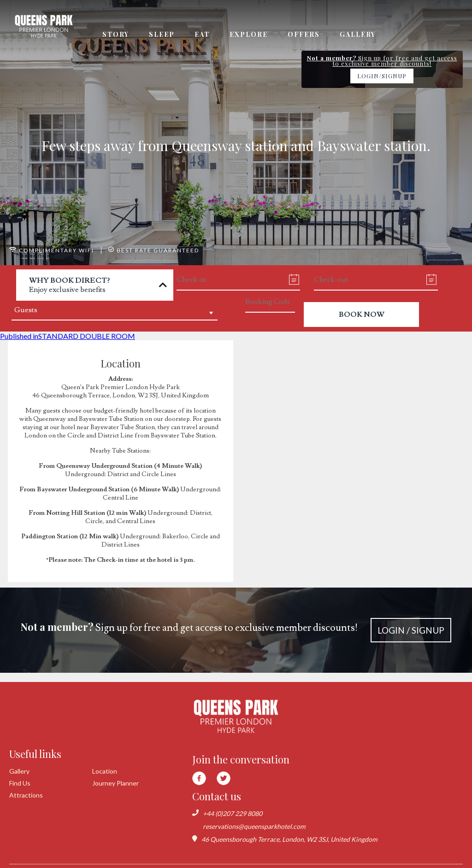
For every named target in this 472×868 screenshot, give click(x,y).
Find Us (20, 783)
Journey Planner (115, 783)
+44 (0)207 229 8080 (233, 813)
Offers (304, 34)
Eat (202, 34)
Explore (249, 34)
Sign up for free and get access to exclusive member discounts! (236, 630)
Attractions (26, 795)
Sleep (162, 34)
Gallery (358, 34)
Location (105, 771)
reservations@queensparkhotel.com (254, 826)
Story (116, 34)
